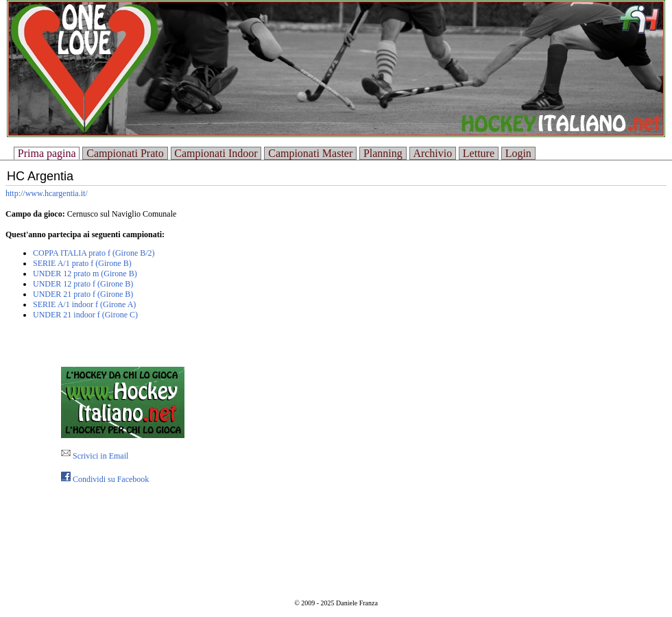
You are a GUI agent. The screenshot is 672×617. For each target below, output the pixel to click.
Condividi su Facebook (105, 479)
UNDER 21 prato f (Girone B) (83, 294)
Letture (479, 153)
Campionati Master (310, 153)
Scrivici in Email (95, 456)
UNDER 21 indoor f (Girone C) (85, 315)
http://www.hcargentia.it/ (47, 193)
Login (518, 153)
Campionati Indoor (216, 153)
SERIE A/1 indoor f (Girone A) (84, 304)
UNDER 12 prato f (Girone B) (83, 284)
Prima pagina (47, 153)
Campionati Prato (125, 153)
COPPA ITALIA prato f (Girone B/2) (94, 253)
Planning (383, 153)
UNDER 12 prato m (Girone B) (85, 274)
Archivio (432, 153)
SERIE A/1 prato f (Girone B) (82, 263)
